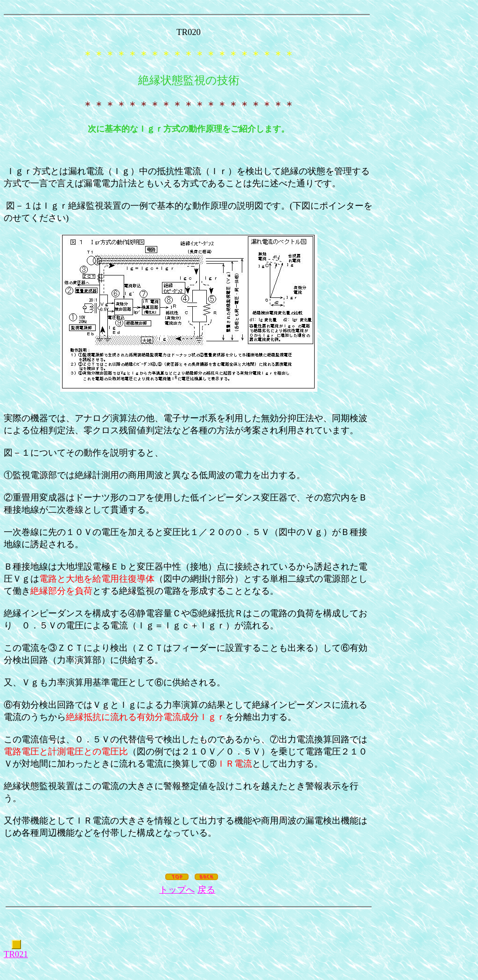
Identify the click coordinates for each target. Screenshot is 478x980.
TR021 (16, 954)
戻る (206, 890)
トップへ (177, 890)
